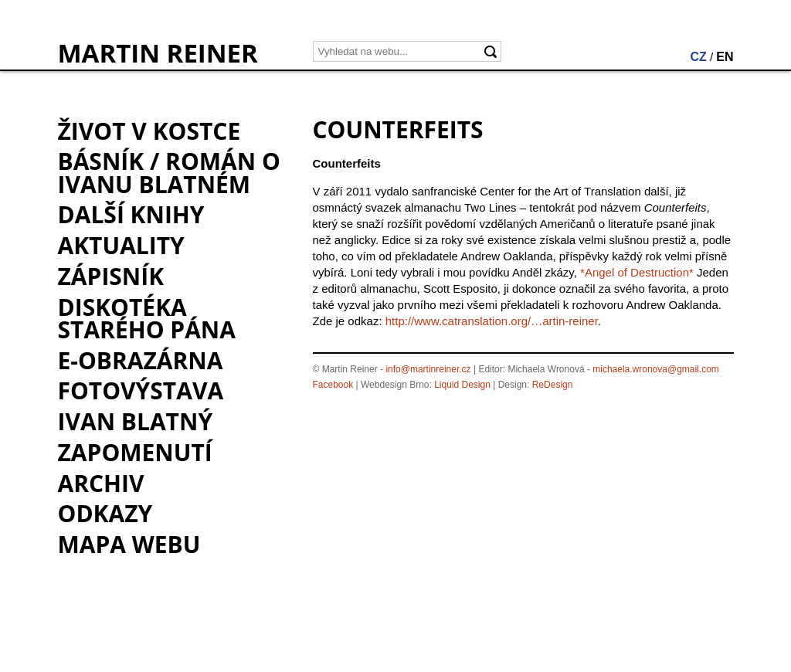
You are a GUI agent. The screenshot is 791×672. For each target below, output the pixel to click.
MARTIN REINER (158, 53)
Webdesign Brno (395, 385)
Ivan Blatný (136, 421)
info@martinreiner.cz (428, 369)
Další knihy (131, 214)
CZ (698, 57)
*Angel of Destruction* (637, 272)
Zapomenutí (135, 452)
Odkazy (105, 513)
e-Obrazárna (141, 360)
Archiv (101, 483)
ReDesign (553, 385)
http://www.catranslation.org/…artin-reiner (492, 321)
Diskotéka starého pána (147, 318)
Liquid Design (462, 385)
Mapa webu (129, 544)
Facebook (333, 385)
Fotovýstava (141, 390)
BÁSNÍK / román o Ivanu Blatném (169, 172)
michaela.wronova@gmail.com (656, 369)
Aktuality (121, 245)
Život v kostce (149, 131)
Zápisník (111, 276)
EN (725, 57)
